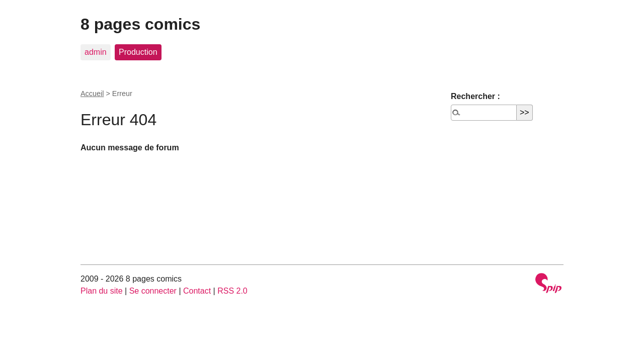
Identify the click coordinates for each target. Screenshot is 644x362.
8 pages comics (140, 24)
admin (96, 52)
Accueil (92, 94)
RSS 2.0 (232, 291)
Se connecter (153, 291)
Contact (197, 291)
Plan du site (102, 291)
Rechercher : (475, 96)
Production (138, 52)
